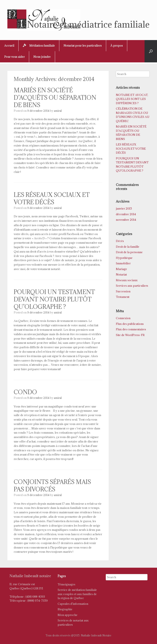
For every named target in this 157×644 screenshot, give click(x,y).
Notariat (121, 274)
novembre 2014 (126, 220)
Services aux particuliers (132, 286)
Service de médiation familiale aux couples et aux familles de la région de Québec (77, 594)
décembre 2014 (126, 214)
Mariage (121, 269)
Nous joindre (42, 57)
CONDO (25, 392)
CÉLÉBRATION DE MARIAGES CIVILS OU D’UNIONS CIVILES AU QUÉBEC (133, 115)
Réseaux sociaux (127, 280)
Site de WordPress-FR (130, 335)
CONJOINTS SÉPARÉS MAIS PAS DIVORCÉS (52, 486)
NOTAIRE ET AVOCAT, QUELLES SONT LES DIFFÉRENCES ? (132, 99)
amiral (58, 111)
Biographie (65, 609)
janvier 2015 (124, 208)
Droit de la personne (129, 252)
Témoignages (66, 584)
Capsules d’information (73, 604)
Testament (123, 297)
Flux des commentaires (131, 329)
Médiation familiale (39, 46)
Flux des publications (130, 324)
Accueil (9, 46)
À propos (117, 46)
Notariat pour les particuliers (83, 46)
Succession (123, 291)
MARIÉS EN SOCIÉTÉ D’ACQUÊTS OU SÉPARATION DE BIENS (55, 98)
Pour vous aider (14, 57)
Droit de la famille (128, 247)
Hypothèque (124, 258)
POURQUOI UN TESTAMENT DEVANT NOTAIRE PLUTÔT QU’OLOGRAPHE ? (54, 299)
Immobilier (123, 263)
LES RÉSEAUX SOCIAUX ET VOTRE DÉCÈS (52, 198)
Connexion (123, 318)
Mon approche (68, 615)
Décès (120, 241)
